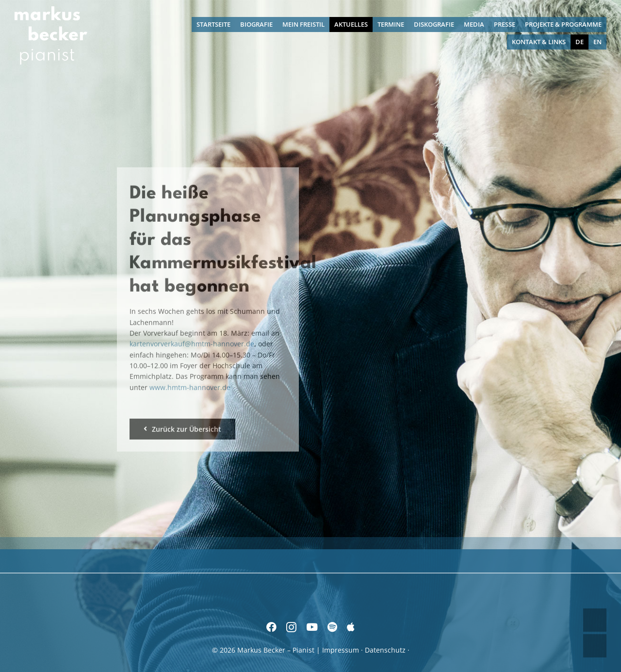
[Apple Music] (351, 627)
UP (595, 620)
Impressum (341, 650)
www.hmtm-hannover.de (190, 385)
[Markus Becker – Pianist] (51, 9)
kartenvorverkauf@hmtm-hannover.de (192, 342)
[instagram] (291, 627)
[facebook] (271, 627)
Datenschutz (385, 650)
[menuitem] (580, 42)
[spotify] (332, 627)
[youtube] (312, 627)
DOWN (595, 646)
